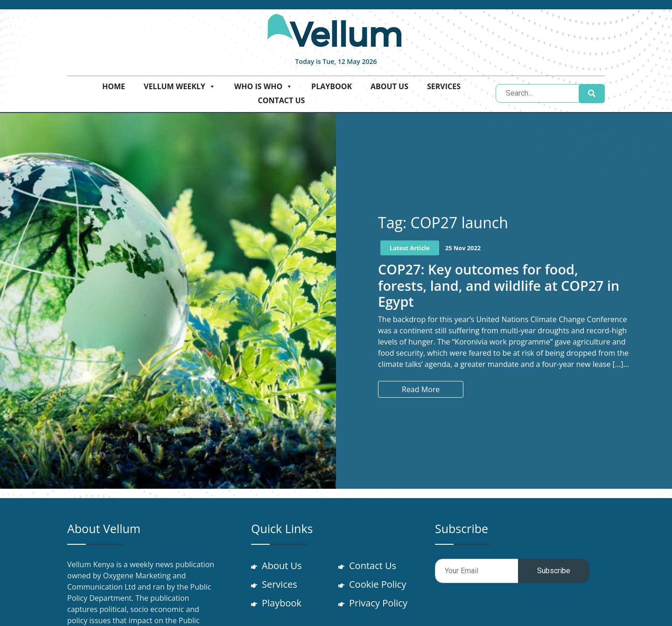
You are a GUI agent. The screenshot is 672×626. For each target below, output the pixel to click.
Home (114, 86)
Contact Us (282, 100)
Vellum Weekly (180, 86)
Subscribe (554, 571)
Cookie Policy (378, 584)
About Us (389, 86)
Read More (421, 389)
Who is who (263, 86)
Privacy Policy (379, 603)
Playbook (332, 86)
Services (444, 86)
